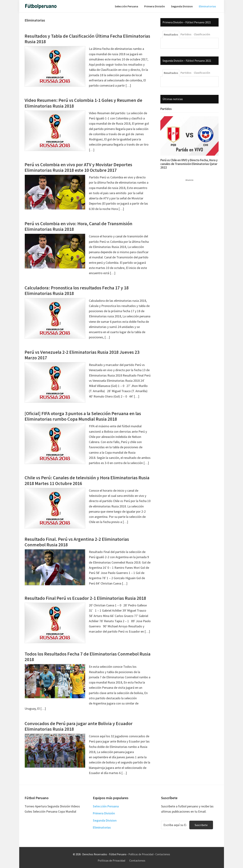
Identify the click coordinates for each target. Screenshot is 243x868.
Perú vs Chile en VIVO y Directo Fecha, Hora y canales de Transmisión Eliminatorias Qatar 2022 (189, 164)
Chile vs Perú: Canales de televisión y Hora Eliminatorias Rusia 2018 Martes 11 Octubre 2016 (87, 480)
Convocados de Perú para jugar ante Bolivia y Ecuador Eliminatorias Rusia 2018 (79, 726)
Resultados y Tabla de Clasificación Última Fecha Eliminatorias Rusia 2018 (87, 39)
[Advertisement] (187, 235)
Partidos (166, 109)
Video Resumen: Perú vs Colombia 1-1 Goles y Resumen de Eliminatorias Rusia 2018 (83, 103)
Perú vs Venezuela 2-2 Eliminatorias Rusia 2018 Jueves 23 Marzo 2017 (82, 355)
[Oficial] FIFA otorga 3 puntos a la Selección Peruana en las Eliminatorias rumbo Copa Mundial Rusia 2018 (83, 416)
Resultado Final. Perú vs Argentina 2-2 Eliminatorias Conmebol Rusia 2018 (77, 542)
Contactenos (163, 854)
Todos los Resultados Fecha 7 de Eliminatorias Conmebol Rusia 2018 (88, 657)
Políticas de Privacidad (141, 854)
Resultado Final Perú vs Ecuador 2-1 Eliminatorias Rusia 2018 (85, 598)
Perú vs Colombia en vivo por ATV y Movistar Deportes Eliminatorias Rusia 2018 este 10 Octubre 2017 (78, 167)
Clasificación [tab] (202, 34)
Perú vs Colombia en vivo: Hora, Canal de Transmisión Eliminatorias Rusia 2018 (78, 226)
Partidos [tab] (186, 34)
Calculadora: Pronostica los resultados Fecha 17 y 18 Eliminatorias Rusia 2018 (77, 290)
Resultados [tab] (171, 34)
